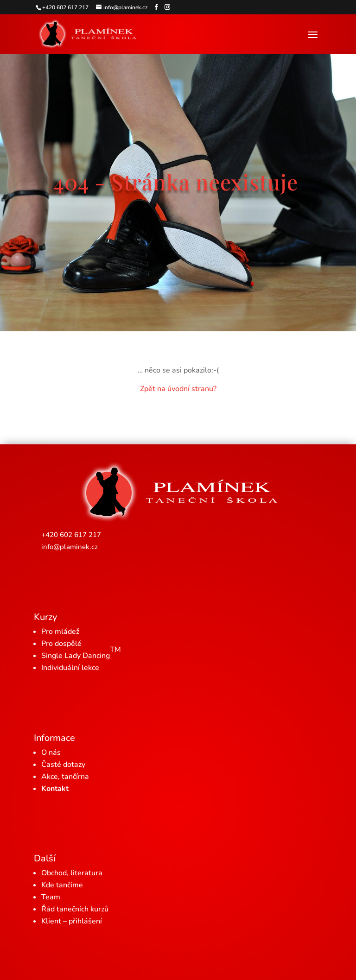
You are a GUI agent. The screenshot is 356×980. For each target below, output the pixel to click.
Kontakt (55, 789)
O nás (51, 752)
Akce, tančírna (65, 777)
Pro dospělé (61, 644)
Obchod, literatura (72, 873)
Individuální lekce (70, 668)
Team (51, 897)
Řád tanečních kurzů (75, 909)
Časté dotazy (63, 765)
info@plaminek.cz (70, 547)
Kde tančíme (62, 885)
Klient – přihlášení (72, 921)
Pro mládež (60, 632)
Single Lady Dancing (81, 653)
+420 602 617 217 (71, 535)
